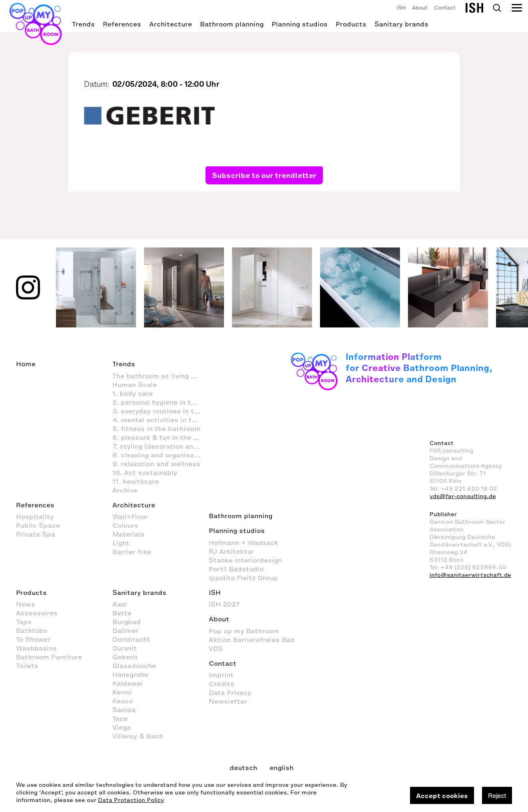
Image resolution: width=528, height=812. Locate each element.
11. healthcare (136, 481)
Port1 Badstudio (236, 569)
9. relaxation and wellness (156, 464)
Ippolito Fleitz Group (243, 578)
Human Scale (135, 385)
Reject (497, 796)
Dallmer (125, 630)
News (26, 604)
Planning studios (300, 24)
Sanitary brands (401, 24)
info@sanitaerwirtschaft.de (470, 575)
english (282, 768)
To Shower (33, 639)
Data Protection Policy (131, 800)
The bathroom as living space (161, 376)
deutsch (243, 768)
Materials (129, 534)
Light (121, 543)
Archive (125, 490)
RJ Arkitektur (231, 551)
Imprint (221, 675)
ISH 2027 (224, 604)
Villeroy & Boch (138, 736)
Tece (120, 718)
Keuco (123, 701)
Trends (83, 24)
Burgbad (127, 622)
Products (351, 24)
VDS (216, 648)
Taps (24, 622)
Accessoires (37, 613)
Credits (222, 684)
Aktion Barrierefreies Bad (252, 640)
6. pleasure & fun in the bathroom (161, 437)
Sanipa (124, 710)
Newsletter (228, 701)
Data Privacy (230, 692)
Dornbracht (131, 639)
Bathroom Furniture (49, 657)
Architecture (171, 24)
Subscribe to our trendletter (264, 175)
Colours (125, 525)
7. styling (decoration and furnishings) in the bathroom (161, 446)
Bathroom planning (232, 24)
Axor (120, 604)
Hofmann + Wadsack (244, 543)
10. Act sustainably (145, 473)
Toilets (27, 666)
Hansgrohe (130, 674)
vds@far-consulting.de (463, 496)
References (122, 24)
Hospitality (35, 517)
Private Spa (36, 534)
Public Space (38, 525)
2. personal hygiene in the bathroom (161, 402)
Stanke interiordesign (245, 560)
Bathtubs (32, 630)
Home (26, 364)
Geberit (125, 657)
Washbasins (36, 648)
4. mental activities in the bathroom (161, 420)
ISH (401, 8)
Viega (122, 727)
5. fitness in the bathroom (157, 429)
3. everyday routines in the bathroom (161, 411)
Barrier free (132, 552)
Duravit (125, 648)
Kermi (122, 692)
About (420, 8)
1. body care (133, 393)
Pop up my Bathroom (244, 631)
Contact (445, 8)
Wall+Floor (130, 517)
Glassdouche (134, 666)
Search (497, 8)
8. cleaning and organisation (160, 455)
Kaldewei (128, 683)
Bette (122, 613)
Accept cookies (442, 796)
